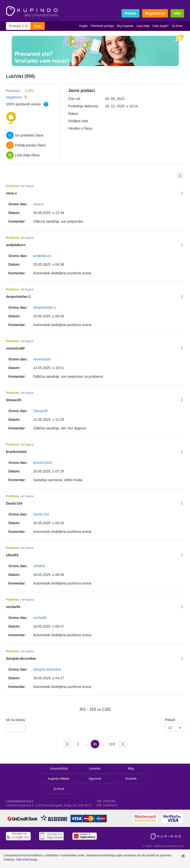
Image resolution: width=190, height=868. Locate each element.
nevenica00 (15, 348)
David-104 (14, 503)
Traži (38, 26)
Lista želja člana (23, 155)
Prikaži (170, 720)
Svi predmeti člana (25, 135)
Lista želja (143, 26)
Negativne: (14, 97)
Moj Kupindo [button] (125, 26)
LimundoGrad (59, 769)
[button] (183, 856)
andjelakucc (16, 245)
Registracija (155, 13)
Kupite (83, 26)
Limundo (95, 769)
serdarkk (13, 607)
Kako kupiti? (161, 26)
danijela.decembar (21, 658)
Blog (131, 769)
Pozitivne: (13, 91)
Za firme (177, 26)
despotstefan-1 (18, 297)
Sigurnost (95, 779)
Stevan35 (13, 400)
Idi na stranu (15, 720)
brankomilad (16, 452)
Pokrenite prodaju (102, 26)
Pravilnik (131, 779)
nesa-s (11, 193)
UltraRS (12, 555)
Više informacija (26, 860)
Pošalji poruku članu (26, 145)
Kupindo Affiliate (59, 779)
